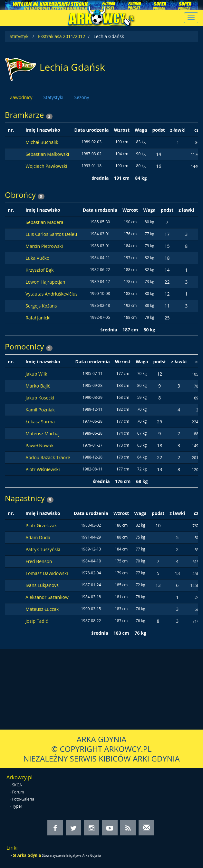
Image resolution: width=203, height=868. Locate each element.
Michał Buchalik (42, 142)
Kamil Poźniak (40, 410)
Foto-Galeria (23, 799)
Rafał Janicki (38, 318)
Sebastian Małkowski (47, 154)
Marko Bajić (38, 386)
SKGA (17, 785)
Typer (17, 806)
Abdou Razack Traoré (48, 457)
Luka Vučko (37, 258)
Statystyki (20, 36)
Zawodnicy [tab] (21, 97)
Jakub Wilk (36, 374)
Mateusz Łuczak (42, 609)
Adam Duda (38, 537)
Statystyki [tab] (53, 97)
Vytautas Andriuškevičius (52, 294)
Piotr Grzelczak (41, 525)
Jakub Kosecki (40, 398)
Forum (18, 792)
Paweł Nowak (39, 445)
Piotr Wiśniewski (43, 469)
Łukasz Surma (40, 422)
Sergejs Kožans (41, 306)
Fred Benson (39, 561)
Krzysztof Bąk (39, 270)
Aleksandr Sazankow (47, 597)
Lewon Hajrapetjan (45, 282)
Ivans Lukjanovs (42, 585)
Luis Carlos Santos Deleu (51, 234)
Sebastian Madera (44, 222)
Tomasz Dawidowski (47, 573)
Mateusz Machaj (43, 434)
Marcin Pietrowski (44, 246)
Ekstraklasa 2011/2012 (62, 36)
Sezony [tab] (82, 97)
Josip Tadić (37, 621)
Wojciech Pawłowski (46, 166)
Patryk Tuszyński (43, 549)
